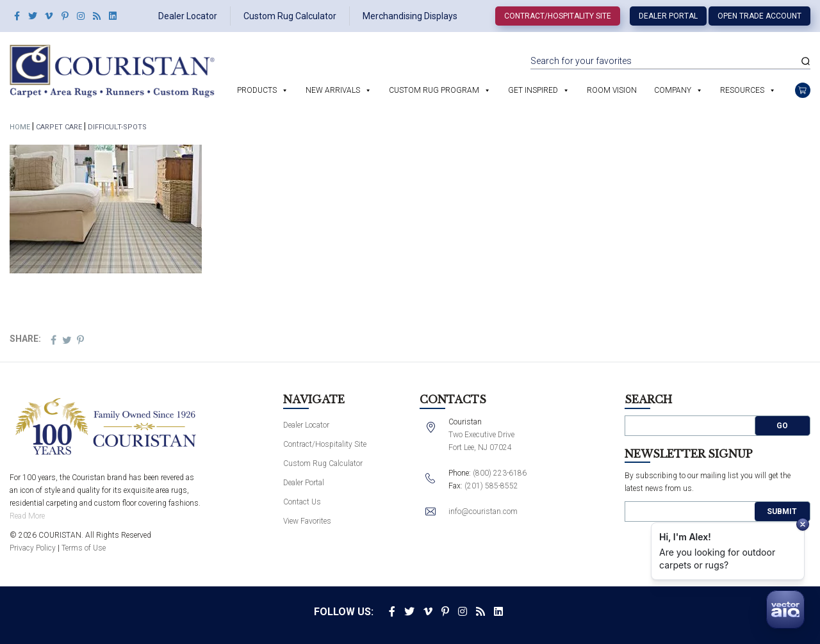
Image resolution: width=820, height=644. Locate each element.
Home (20, 127)
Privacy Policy (33, 548)
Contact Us (302, 502)
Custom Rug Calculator (290, 16)
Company (673, 90)
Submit (782, 511)
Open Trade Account (759, 16)
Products (257, 90)
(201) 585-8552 (491, 486)
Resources (742, 90)
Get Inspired (533, 90)
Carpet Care (59, 127)
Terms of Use (84, 548)
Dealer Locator (188, 16)
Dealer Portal (668, 16)
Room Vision (612, 90)
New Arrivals (333, 90)
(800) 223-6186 (500, 473)
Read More (27, 516)
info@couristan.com (483, 511)
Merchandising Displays (410, 16)
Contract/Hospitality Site (558, 16)
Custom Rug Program (434, 90)
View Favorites (307, 521)
